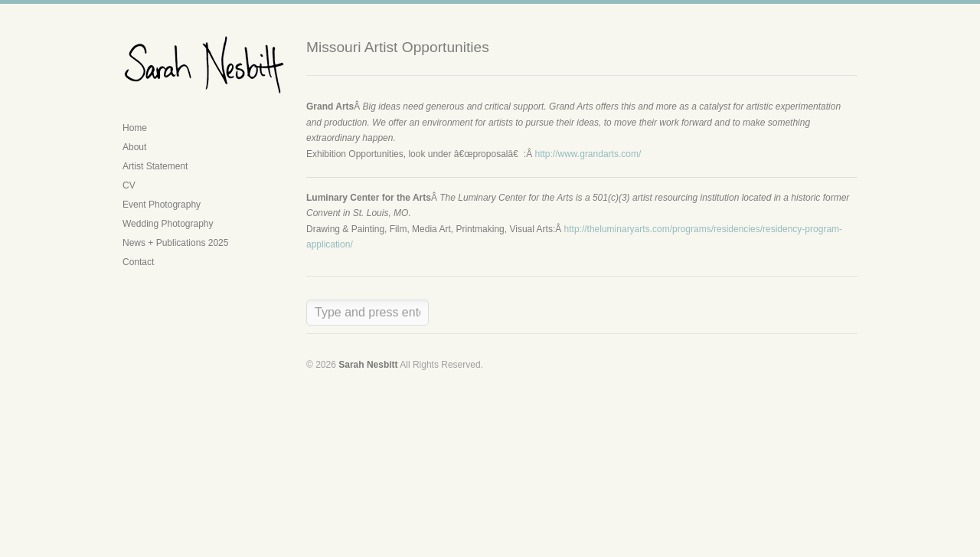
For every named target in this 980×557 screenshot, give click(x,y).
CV (129, 185)
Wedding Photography (168, 224)
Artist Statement (155, 166)
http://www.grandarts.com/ (588, 154)
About (134, 147)
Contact (138, 262)
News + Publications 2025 (175, 243)
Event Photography (162, 205)
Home (135, 128)
